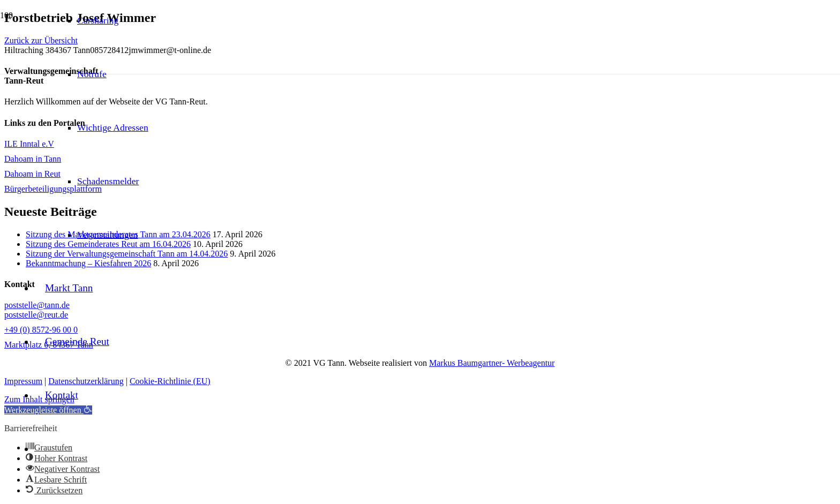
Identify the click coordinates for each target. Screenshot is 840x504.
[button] (54, 490)
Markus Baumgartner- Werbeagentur (492, 363)
